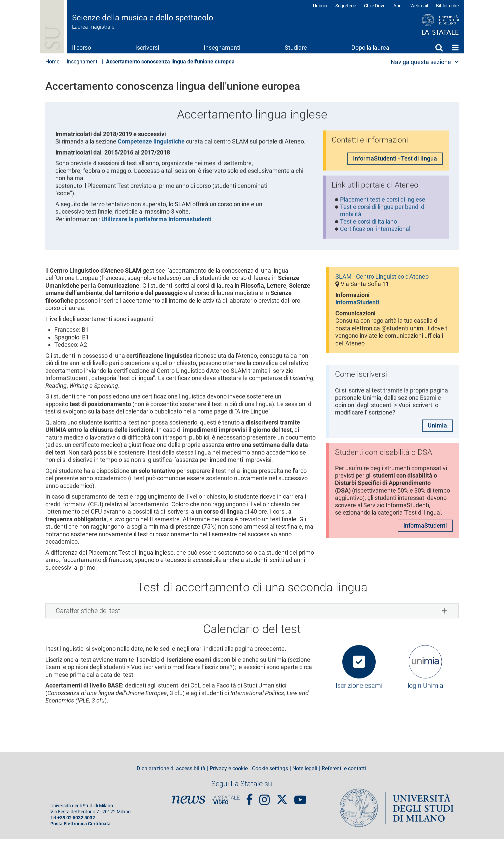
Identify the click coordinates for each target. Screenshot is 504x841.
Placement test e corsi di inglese (383, 200)
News (189, 802)
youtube (300, 798)
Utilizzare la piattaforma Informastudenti (156, 219)
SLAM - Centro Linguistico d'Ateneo (382, 278)
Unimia (320, 6)
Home (455, 47)
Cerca (439, 47)
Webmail (419, 6)
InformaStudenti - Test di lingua (395, 159)
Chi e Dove (375, 6)
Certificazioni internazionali (376, 230)
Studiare (296, 48)
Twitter (282, 798)
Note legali (305, 771)
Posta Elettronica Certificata (80, 826)
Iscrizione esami (359, 687)
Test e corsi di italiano (369, 223)
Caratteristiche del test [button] (88, 613)
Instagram (264, 798)
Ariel (398, 6)
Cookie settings (270, 771)
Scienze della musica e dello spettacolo (143, 18)
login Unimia (425, 687)
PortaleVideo (226, 802)
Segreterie (346, 6)
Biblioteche (447, 6)
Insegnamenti (222, 48)
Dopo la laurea (370, 48)
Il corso (81, 48)
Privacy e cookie (229, 771)
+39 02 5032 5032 (76, 820)
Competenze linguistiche (151, 141)
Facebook (249, 798)
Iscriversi (147, 48)
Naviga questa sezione (421, 62)
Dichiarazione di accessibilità (171, 771)
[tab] (252, 613)
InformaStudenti (357, 304)
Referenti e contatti (344, 771)
